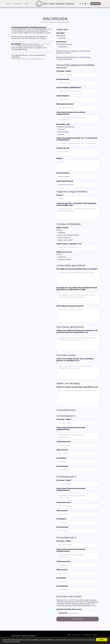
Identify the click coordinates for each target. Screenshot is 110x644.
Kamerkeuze (62, 42)
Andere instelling (64, 259)
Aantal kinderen (63, 173)
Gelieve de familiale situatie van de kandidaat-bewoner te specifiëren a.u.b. (75, 360)
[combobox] (78, 177)
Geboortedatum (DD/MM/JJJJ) (68, 88)
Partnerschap (63, 132)
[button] (17, 4)
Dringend (62, 36)
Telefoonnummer (63, 442)
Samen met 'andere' (65, 240)
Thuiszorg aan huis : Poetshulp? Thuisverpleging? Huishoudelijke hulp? (76, 204)
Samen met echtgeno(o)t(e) (68, 235)
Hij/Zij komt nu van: (64, 252)
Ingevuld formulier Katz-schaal (69, 609)
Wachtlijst (60, 33)
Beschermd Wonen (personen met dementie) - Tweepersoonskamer (74, 58)
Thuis (60, 255)
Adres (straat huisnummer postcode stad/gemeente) (71, 113)
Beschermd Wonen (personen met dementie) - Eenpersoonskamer (74, 52)
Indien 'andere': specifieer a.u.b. (69, 244)
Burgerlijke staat (63, 124)
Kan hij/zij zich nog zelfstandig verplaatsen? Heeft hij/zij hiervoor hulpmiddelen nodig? (77, 289)
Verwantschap (62, 466)
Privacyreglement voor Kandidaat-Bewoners (28, 59)
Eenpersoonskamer (65, 44)
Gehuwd (61, 129)
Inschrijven (78, 619)
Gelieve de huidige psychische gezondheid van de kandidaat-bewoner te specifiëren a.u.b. (77, 331)
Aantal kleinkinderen (65, 181)
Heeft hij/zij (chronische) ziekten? (70, 306)
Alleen (60, 230)
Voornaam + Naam (64, 71)
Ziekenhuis (62, 257)
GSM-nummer (62, 450)
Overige (61, 134)
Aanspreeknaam (63, 79)
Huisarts (60, 195)
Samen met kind (64, 238)
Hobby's (60, 158)
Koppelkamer (63, 47)
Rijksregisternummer (65, 104)
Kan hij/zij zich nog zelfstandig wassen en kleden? (77, 269)
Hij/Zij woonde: (62, 228)
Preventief (62, 38)
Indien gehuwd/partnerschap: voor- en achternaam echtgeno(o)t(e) (77, 139)
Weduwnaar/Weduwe (66, 127)
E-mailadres (61, 458)
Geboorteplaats (63, 96)
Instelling (61, 233)
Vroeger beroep (63, 148)
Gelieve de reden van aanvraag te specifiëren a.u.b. (77, 387)
